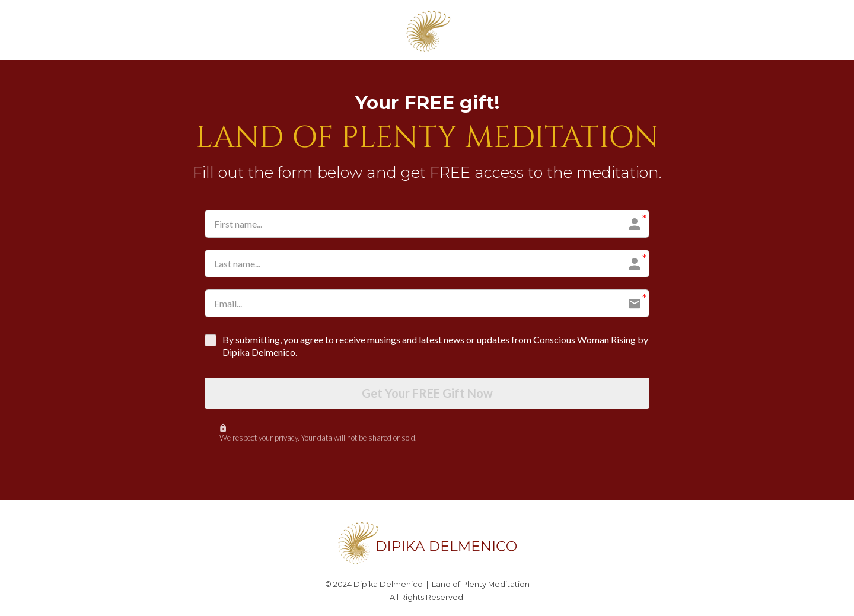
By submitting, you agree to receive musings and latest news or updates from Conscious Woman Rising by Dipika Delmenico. (435, 346)
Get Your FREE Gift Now (427, 394)
